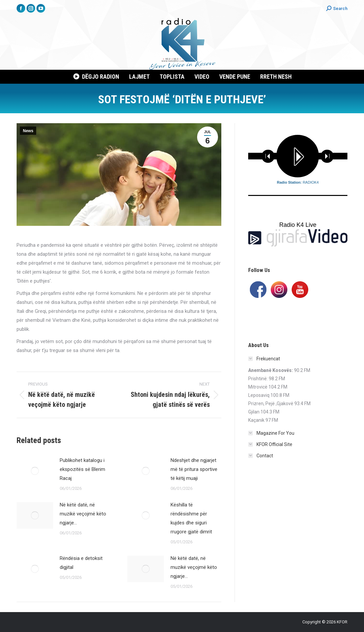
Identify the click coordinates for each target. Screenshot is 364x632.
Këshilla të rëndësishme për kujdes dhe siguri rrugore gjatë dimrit (191, 518)
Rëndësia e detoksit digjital (81, 563)
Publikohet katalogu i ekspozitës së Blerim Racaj (82, 469)
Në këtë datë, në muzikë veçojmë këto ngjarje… (83, 514)
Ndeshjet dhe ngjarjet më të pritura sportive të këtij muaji (194, 469)
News (28, 131)
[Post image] (35, 471)
